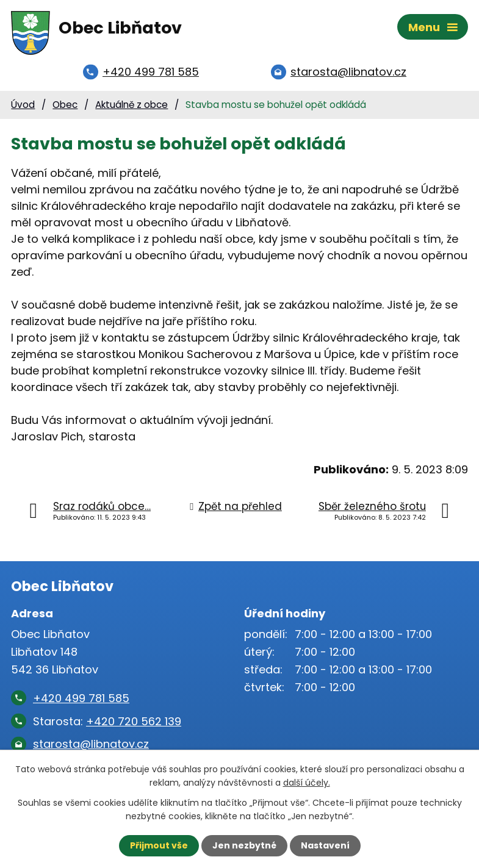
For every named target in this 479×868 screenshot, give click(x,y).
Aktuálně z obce (131, 105)
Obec (65, 105)
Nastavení (325, 845)
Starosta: (107, 721)
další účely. (307, 783)
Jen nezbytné (244, 845)
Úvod (23, 105)
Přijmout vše (159, 845)
